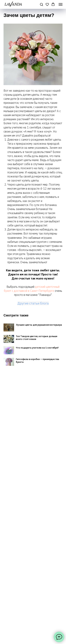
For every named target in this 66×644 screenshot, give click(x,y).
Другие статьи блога (33, 303)
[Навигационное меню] (61, 4)
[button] (41, 4)
